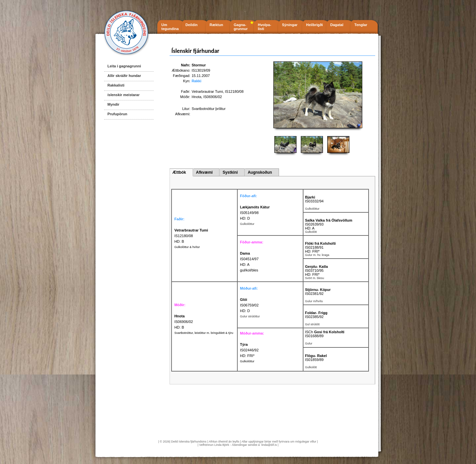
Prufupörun (117, 114)
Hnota (197, 97)
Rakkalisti (116, 85)
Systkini (230, 172)
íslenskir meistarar (123, 95)
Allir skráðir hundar (124, 76)
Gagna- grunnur (241, 27)
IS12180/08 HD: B (191, 236)
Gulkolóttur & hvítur (187, 247)
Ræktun (216, 25)
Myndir (113, 104)
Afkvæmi (204, 172)
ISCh (325, 332)
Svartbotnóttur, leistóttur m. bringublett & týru (204, 333)
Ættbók (179, 172)
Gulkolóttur (247, 361)
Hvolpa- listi (264, 27)
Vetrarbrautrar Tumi (207, 91)
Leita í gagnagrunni (124, 66)
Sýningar (290, 25)
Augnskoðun (260, 172)
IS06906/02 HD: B (183, 322)
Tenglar (361, 25)
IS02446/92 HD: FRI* (249, 350)
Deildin (192, 25)
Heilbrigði (315, 25)
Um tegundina (170, 27)
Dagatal (337, 25)
